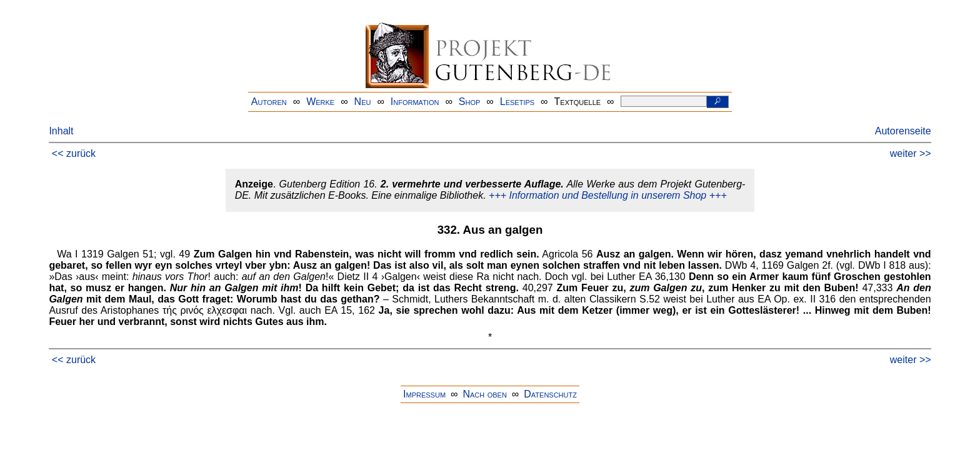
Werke (320, 102)
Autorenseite (903, 131)
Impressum (424, 394)
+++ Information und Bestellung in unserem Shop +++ (608, 195)
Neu (363, 102)
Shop (470, 102)
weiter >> (911, 153)
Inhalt (61, 131)
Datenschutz (550, 394)
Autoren (269, 102)
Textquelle (578, 102)
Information (415, 102)
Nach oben (484, 394)
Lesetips (517, 102)
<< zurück (74, 153)
